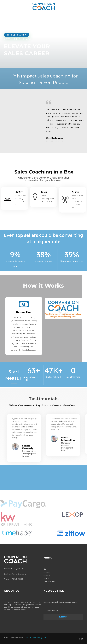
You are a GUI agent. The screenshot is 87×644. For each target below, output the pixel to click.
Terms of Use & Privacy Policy (36, 638)
